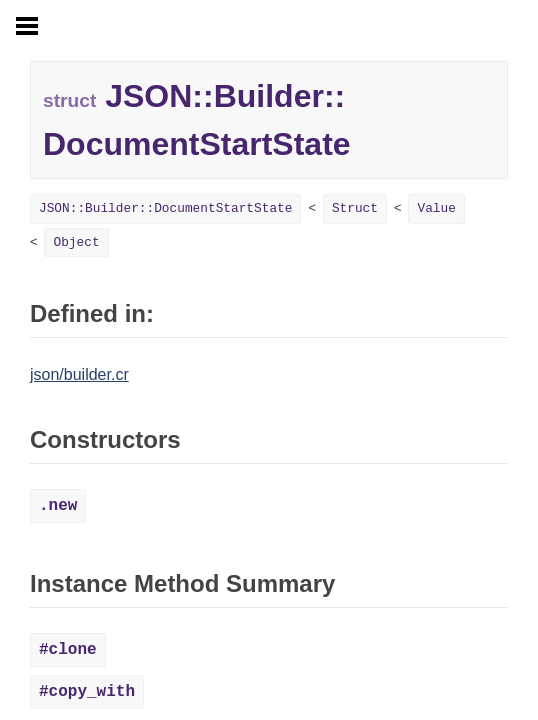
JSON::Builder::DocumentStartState (165, 208)
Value (436, 208)
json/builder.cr (79, 374)
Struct (355, 208)
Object (76, 242)
